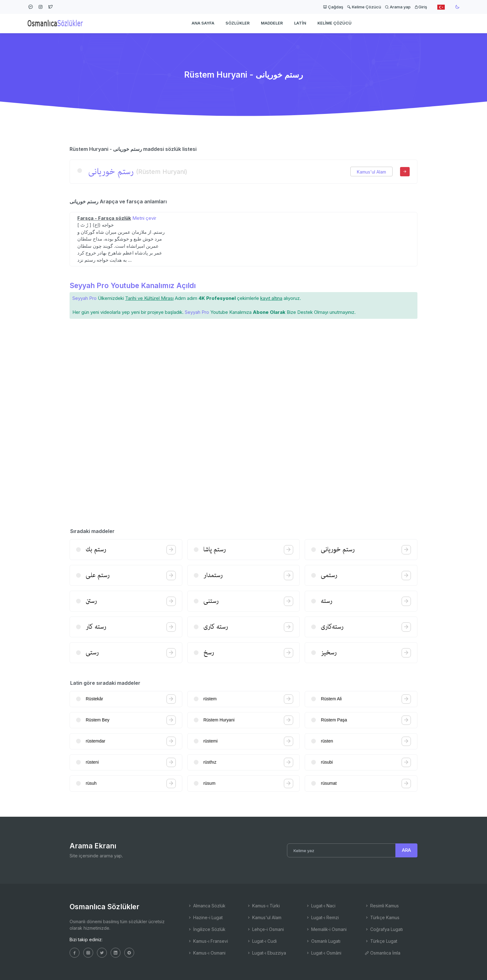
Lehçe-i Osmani (265, 929)
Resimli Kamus (382, 906)
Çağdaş (333, 7)
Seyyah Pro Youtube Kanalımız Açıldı (133, 285)
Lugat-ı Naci (321, 906)
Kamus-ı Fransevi (208, 941)
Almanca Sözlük (207, 906)
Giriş (421, 7)
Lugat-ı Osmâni (323, 953)
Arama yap (398, 7)
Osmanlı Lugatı (323, 941)
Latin (300, 24)
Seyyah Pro (84, 298)
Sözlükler (238, 24)
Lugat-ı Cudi (262, 941)
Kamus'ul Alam (371, 172)
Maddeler (272, 24)
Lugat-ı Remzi (322, 917)
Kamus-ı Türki (263, 906)
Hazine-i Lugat (205, 917)
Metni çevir (144, 218)
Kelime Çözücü (364, 7)
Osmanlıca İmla (382, 953)
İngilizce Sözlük (207, 929)
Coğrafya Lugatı (384, 929)
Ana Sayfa (203, 24)
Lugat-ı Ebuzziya (266, 953)
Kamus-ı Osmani (207, 953)
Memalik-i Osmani (326, 929)
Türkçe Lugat (381, 941)
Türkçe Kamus (382, 917)
